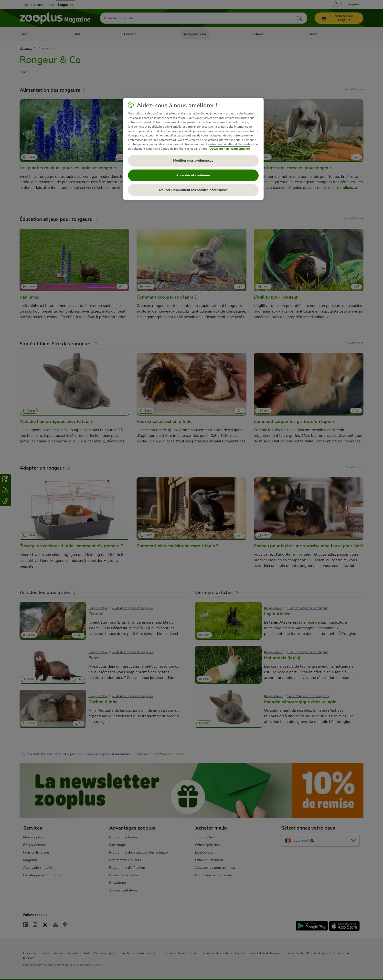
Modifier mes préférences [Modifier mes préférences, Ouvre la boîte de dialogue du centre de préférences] (193, 161)
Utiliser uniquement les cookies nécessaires (193, 190)
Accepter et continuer (193, 175)
